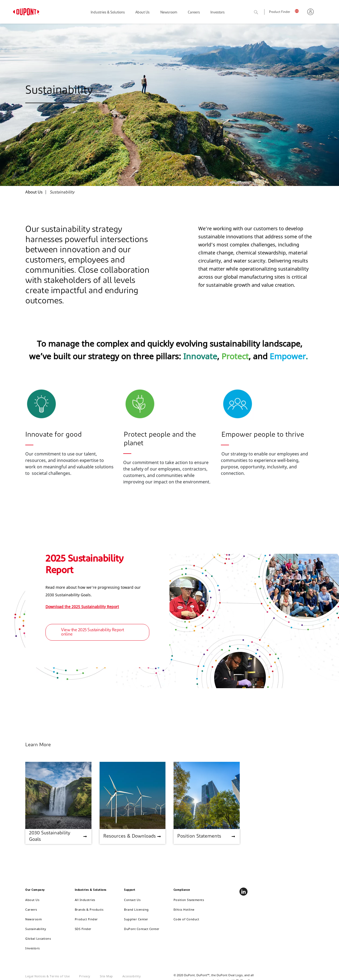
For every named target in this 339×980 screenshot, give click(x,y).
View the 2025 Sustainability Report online (93, 632)
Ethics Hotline (184, 909)
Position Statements (189, 900)
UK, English (299, 11)
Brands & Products (89, 909)
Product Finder (280, 12)
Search (262, 12)
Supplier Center (136, 919)
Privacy (85, 976)
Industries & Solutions (108, 12)
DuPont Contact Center (142, 929)
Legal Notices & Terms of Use (47, 976)
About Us (142, 12)
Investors (218, 12)
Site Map (106, 976)
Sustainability (36, 929)
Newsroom (169, 12)
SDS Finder (83, 929)
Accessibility (132, 976)
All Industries (85, 900)
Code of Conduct (186, 919)
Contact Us (132, 900)
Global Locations (38, 938)
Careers (194, 12)
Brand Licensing (136, 909)
